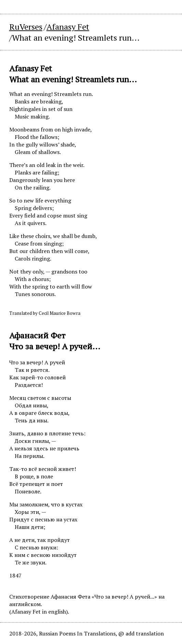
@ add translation (141, 633)
